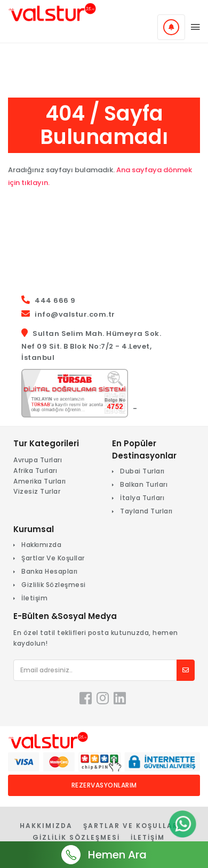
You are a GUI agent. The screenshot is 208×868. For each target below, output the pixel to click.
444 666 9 (55, 300)
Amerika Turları (40, 481)
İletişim (34, 598)
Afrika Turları (35, 471)
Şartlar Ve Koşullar (53, 558)
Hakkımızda (41, 545)
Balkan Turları (144, 484)
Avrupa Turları (38, 460)
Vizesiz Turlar (37, 491)
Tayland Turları (146, 511)
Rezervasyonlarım (104, 785)
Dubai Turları (142, 471)
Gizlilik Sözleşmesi (54, 585)
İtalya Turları (142, 498)
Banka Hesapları (50, 571)
